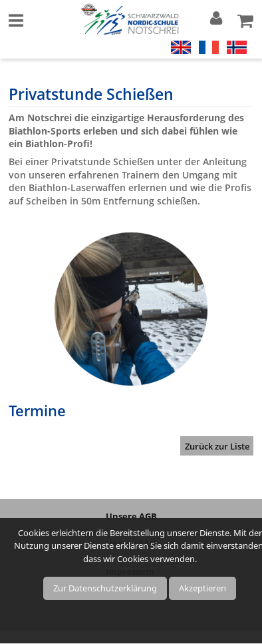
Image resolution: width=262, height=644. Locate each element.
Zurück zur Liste (217, 446)
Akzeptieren (202, 588)
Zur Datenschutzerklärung (105, 588)
